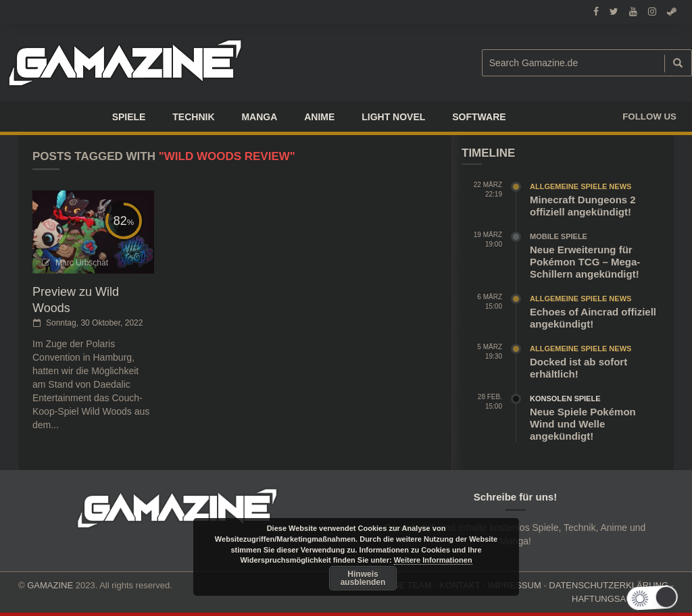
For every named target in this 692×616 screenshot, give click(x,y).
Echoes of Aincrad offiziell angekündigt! (593, 318)
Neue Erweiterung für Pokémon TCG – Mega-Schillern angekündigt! (585, 262)
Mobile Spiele (559, 236)
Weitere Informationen (433, 560)
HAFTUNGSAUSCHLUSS (623, 599)
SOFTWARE (479, 117)
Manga (259, 117)
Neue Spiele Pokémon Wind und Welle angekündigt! (583, 424)
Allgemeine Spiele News (580, 186)
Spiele (129, 117)
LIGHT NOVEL (393, 117)
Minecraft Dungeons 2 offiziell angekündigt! (583, 206)
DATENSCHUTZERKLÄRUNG (609, 585)
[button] (660, 598)
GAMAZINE (50, 585)
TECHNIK (193, 117)
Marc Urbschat (82, 263)
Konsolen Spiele (565, 399)
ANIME (319, 117)
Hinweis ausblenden (363, 578)
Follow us (649, 117)
